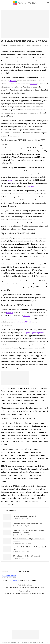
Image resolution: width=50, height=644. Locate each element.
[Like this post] (14, 524)
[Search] (49, 3)
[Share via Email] (28, 524)
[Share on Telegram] (26, 524)
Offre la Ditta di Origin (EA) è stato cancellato (27, 508)
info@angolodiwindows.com (28, 603)
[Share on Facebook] (16, 524)
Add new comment (8, 528)
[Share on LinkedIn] (20, 524)
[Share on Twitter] (18, 524)
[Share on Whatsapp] (24, 524)
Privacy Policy (20, 612)
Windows (13, 76)
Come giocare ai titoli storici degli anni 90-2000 (28, 476)
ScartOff (4, 45)
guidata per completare (33, 301)
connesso (12, 532)
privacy (36, 159)
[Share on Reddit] (22, 524)
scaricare (32, 79)
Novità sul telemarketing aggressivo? (24, 468)
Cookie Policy (30, 612)
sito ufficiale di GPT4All (9, 294)
